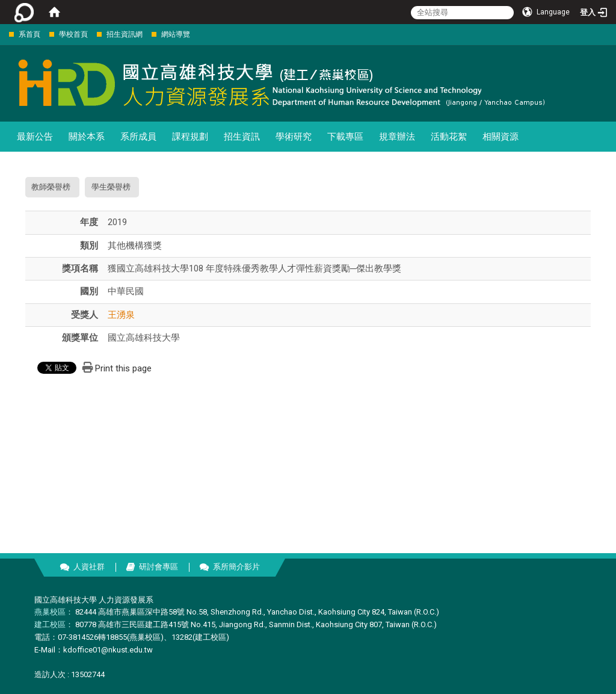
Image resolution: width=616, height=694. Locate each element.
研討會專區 (159, 567)
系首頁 (29, 34)
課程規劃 (190, 137)
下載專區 (345, 137)
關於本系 (87, 137)
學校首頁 (73, 34)
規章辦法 (397, 137)
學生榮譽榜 (111, 187)
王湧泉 (121, 315)
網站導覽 (176, 34)
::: (3, 34)
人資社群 (89, 567)
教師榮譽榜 (51, 187)
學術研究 (294, 137)
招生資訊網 (125, 34)
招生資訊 (242, 137)
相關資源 (500, 137)
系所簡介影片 (236, 567)
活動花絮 (449, 137)
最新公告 (35, 137)
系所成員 (138, 137)
